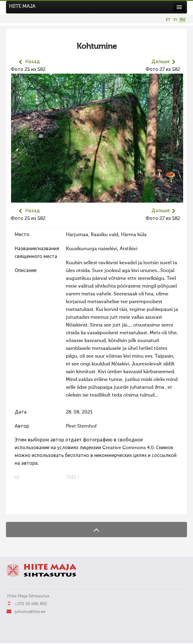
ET (168, 20)
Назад (33, 62)
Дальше (161, 62)
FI (175, 20)
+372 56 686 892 (31, 604)
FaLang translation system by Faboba (32, 506)
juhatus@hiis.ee (30, 612)
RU (183, 20)
